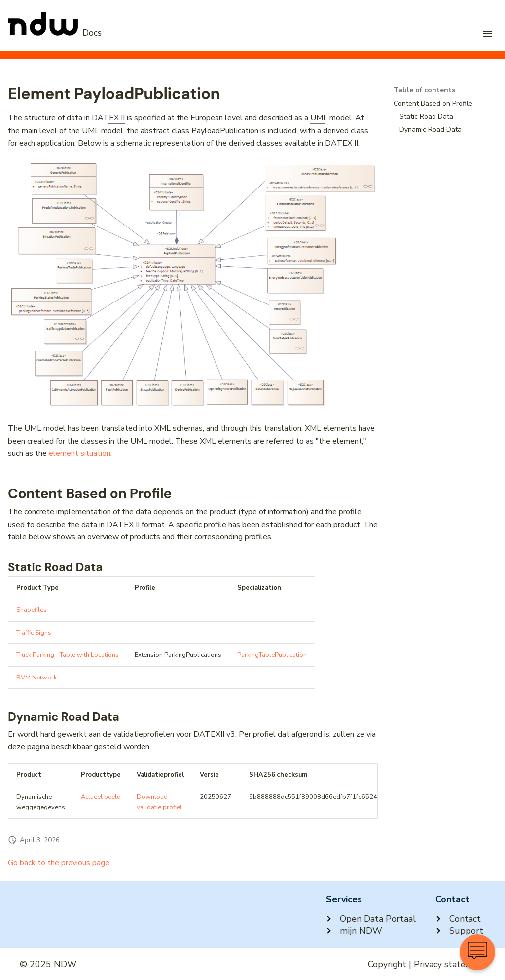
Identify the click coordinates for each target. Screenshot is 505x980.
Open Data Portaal (371, 919)
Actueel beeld (101, 797)
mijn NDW (354, 931)
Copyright (387, 964)
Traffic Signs (34, 633)
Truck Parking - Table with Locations (68, 655)
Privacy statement (450, 964)
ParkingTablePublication (272, 655)
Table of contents (424, 90)
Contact (458, 919)
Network (36, 678)
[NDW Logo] (55, 33)
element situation (80, 453)
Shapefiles (32, 610)
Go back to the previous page (59, 863)
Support (459, 931)
